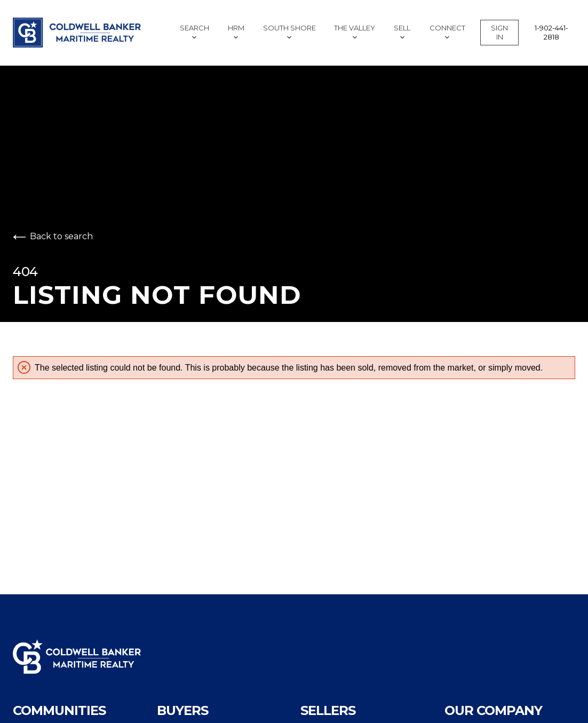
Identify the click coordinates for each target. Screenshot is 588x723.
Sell (402, 32)
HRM (236, 32)
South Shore (289, 32)
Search (194, 32)
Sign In (499, 32)
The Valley (355, 32)
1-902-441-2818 (551, 32)
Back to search (53, 236)
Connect (447, 32)
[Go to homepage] (82, 33)
